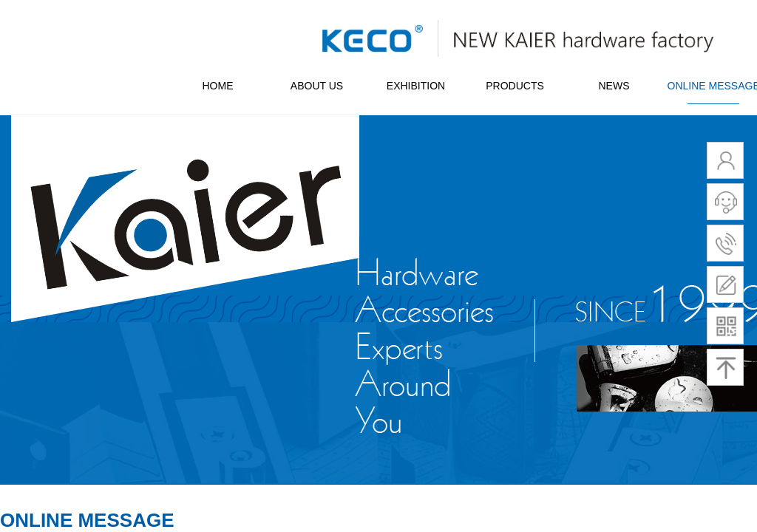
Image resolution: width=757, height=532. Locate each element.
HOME (218, 86)
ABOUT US (317, 86)
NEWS (614, 86)
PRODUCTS (515, 86)
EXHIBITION (416, 86)
